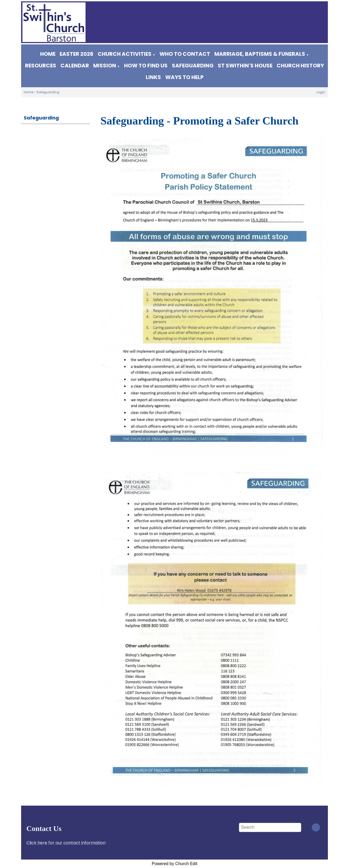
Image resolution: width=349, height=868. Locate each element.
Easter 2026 (77, 54)
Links (153, 77)
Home (48, 54)
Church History (300, 66)
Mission (105, 66)
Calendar (75, 66)
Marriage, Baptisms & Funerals (260, 54)
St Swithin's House (245, 66)
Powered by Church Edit (175, 864)
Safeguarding (193, 66)
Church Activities (125, 54)
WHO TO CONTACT (185, 54)
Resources (41, 66)
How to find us (146, 66)
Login (321, 92)
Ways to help (184, 77)
